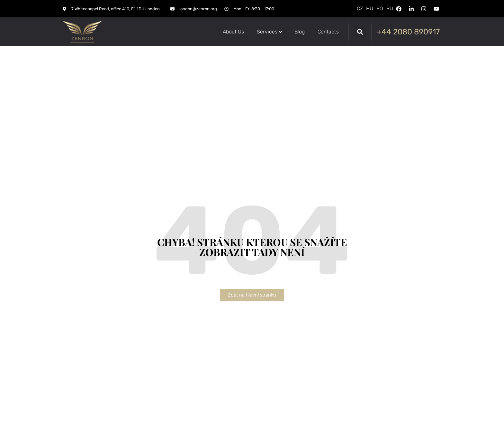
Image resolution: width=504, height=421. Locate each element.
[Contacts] (328, 32)
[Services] (269, 32)
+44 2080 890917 (408, 32)
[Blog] (300, 32)
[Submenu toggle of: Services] (280, 32)
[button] (360, 32)
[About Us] (233, 32)
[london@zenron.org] (172, 9)
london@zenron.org (198, 9)
